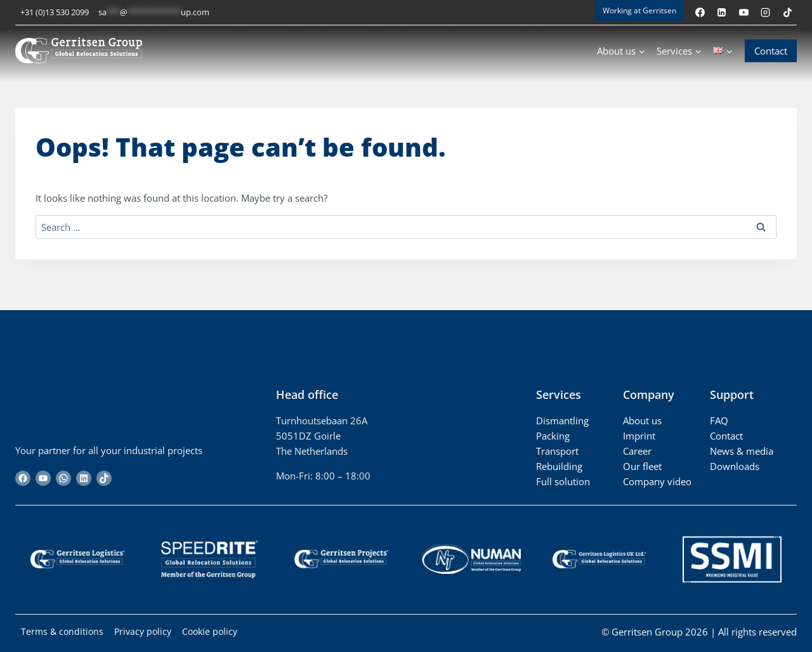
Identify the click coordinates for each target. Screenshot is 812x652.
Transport (557, 451)
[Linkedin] (722, 12)
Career (637, 451)
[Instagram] (766, 12)
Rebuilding (559, 466)
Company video (657, 481)
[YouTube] (743, 12)
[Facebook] (700, 12)
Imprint (639, 436)
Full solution (563, 481)
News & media (742, 451)
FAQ (719, 421)
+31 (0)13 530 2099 (55, 12)
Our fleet (642, 466)
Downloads (735, 466)
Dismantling (562, 421)
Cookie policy (218, 632)
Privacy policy (147, 632)
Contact (771, 51)
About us (642, 421)
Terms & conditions (63, 632)
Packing (553, 436)
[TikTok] (787, 12)
